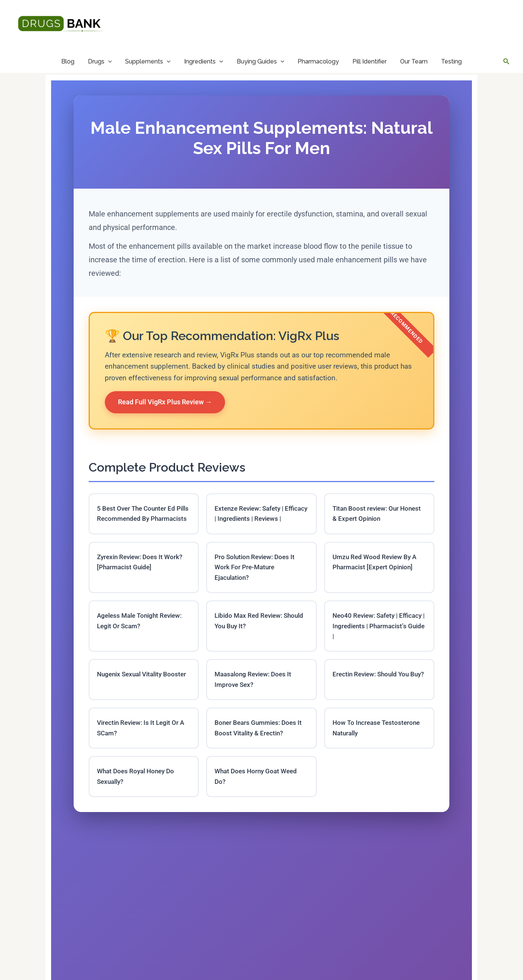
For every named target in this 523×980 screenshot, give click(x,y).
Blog (68, 61)
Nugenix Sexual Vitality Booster (132, 695)
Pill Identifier (370, 61)
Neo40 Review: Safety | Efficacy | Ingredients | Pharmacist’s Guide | (367, 640)
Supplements (148, 61)
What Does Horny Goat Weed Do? (258, 794)
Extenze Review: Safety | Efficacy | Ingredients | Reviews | (261, 519)
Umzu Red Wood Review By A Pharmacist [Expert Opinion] (376, 574)
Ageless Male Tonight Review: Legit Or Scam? (142, 635)
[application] (108, 61)
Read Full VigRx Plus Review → (165, 402)
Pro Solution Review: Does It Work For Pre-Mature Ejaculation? (257, 580)
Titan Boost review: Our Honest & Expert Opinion (379, 514)
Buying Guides (261, 61)
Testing (451, 61)
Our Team (414, 61)
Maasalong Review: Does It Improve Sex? (255, 695)
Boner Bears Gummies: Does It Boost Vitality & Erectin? (260, 744)
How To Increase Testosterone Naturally (378, 744)
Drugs (100, 61)
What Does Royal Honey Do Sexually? (138, 794)
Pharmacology (318, 61)
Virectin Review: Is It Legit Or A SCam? (143, 744)
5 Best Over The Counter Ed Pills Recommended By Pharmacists (138, 519)
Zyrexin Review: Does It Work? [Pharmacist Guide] (142, 574)
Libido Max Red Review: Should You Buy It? (250, 635)
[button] (506, 61)
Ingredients (204, 61)
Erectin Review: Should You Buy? (373, 695)
